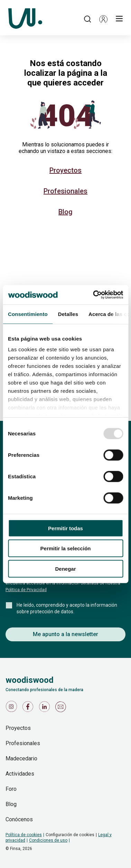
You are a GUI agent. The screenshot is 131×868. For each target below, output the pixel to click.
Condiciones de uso (48, 840)
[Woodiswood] (25, 19)
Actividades (20, 774)
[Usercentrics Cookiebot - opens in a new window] (93, 295)
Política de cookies (24, 835)
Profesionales (65, 191)
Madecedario (21, 758)
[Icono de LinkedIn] (46, 708)
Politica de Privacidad (26, 590)
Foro (11, 789)
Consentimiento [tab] (28, 314)
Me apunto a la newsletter (65, 634)
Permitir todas (65, 528)
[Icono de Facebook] (29, 708)
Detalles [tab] (68, 314)
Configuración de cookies (70, 835)
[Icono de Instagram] (12, 708)
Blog (65, 212)
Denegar (65, 568)
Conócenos (19, 819)
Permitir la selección (66, 548)
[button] (103, 19)
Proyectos (65, 170)
